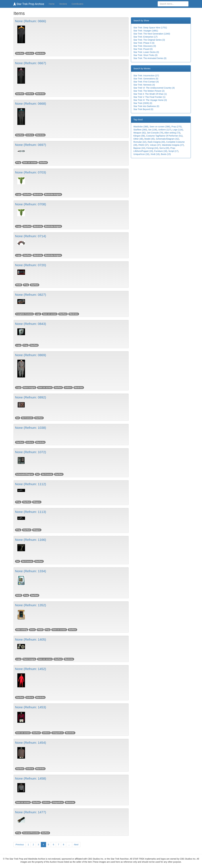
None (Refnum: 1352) (31, 605)
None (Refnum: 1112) (31, 484)
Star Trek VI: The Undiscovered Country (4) (154, 88)
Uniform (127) (165, 130)
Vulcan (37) (155, 145)
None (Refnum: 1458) (31, 778)
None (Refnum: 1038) (31, 428)
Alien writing (22, 630)
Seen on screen (30, 163)
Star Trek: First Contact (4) (146, 82)
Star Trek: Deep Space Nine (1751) (150, 28)
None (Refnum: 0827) (31, 295)
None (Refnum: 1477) (31, 812)
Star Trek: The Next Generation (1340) (152, 34)
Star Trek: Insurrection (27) (146, 76)
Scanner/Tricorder (31, 833)
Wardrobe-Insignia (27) (173, 145)
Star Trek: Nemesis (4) (144, 85)
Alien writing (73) (172, 133)
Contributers (77, 4)
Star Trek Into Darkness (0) (146, 106)
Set (18, 418)
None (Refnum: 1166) (31, 540)
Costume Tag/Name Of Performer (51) (164, 136)
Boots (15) (166, 154)
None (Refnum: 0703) (31, 172)
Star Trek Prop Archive (29, 4)
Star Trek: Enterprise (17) (145, 37)
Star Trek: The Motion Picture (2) (149, 91)
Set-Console (27, 418)
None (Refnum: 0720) (31, 265)
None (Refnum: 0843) (31, 324)
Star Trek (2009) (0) (143, 103)
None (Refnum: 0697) (31, 145)
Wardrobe (40, 53)
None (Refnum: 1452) (31, 669)
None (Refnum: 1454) (31, 743)
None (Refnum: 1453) (31, 707)
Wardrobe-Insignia (53, 194)
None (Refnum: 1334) (31, 571)
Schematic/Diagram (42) (167, 139)
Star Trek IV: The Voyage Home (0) (150, 100)
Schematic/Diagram (25, 474)
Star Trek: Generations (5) (146, 79)
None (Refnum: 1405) (31, 639)
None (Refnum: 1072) (31, 452)
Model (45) (150, 139)
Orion (32, 630)
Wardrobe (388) (141, 127)
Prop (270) (177, 127)
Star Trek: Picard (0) (143, 49)
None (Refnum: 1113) (31, 512)
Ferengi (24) (152, 148)
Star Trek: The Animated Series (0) (150, 58)
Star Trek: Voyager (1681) (146, 31)
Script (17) (173, 151)
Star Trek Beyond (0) (143, 109)
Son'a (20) (164, 148)
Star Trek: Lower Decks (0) (146, 52)
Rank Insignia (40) (156, 142)
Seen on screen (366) (160, 127)
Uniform (30, 53)
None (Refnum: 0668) (31, 104)
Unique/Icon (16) (141, 154)
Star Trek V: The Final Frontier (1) (149, 97)
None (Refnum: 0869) (31, 355)
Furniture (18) (161, 151)
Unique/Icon (58, 733)
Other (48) (138, 139)
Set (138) (153, 130)
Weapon (37, 502)
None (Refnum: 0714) (31, 236)
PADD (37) (144, 145)
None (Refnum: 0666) (31, 21)
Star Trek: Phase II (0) (144, 43)
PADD (19, 285)
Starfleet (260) (140, 130)
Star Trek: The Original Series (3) (149, 40)
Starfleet (20, 53)
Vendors (63, 4)
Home (52, 4)
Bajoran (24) (139, 148)
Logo (18, 194)
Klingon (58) (139, 136)
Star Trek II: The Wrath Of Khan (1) (150, 94)
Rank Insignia (29, 388)
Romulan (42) (140, 142)
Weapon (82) (140, 133)
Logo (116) (178, 130)
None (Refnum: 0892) (31, 397)
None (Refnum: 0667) (31, 63)
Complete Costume (24, 314)
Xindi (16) (155, 154)
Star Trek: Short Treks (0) (145, 55)
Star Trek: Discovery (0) (145, 46)
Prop (18, 163)
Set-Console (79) (155, 133)
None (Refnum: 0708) (31, 204)
